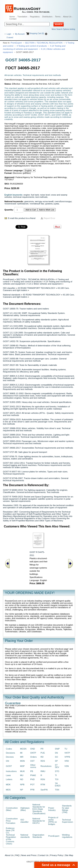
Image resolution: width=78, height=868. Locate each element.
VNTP (67, 753)
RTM (43, 785)
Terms (58, 17)
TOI (57, 779)
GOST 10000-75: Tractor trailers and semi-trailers (26, 309)
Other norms (33, 766)
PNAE (33, 775)
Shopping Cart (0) (37, 33)
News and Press (29, 855)
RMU (43, 771)
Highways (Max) (25, 809)
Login (9, 34)
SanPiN (44, 790)
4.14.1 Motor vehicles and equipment (44, 284)
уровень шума (52, 204)
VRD (67, 761)
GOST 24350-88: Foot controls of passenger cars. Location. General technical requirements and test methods (35, 360)
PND (32, 779)
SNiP (57, 749)
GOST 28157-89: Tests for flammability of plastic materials (30, 365)
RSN (43, 779)
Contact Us (43, 855)
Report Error (50, 218)
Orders (33, 757)
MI (21, 753)
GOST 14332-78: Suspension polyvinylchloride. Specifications (32, 341)
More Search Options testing (63, 29)
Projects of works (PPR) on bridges (53, 821)
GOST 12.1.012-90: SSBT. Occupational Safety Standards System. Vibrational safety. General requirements (34, 314)
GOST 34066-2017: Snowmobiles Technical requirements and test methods (38, 448)
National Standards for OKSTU (39, 821)
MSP (22, 766)
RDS (43, 761)
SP (56, 761)
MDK (8, 785)
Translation (22, 17)
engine (27, 195)
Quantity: (9, 210)
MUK (22, 771)
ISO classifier (9, 288)
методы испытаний (44, 201)
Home (12, 17)
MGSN (23, 749)
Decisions (10, 753)
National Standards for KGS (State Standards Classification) (39, 809)
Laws (8, 775)
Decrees (10, 757)
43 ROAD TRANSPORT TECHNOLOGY (36, 288)
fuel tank (35, 195)
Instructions (11, 771)
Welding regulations (67, 836)
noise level (45, 195)
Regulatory (35, 17)
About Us (67, 17)
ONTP (33, 753)
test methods (41, 197)
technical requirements (24, 197)
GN (7, 761)
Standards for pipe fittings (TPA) (67, 809)
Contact (13, 19)
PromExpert (16, 43)
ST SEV (57, 766)
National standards (12, 295)
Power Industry (52, 809)
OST (32, 761)
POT (32, 785)
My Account (20, 34)
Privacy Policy (57, 855)
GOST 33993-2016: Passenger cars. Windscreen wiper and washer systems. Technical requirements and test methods (39, 442)
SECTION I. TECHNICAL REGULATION (44, 43)
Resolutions (46, 766)
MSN (22, 761)
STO (57, 771)
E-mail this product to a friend (22, 218)
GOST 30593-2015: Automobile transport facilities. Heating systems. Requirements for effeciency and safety (35, 371)
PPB (32, 790)
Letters (9, 779)
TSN (57, 790)
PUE (43, 753)
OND (33, 749)
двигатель (29, 201)
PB (32, 771)
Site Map (69, 855)
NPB (22, 785)
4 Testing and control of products (32, 46)
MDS (8, 790)
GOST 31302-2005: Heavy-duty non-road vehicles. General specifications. (37, 402)
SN (56, 753)
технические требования (16, 204)
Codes (9, 749)
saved (10, 38)
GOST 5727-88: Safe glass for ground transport (25, 452)
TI (56, 775)
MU (22, 775)
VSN (66, 766)
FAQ (17, 855)
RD (42, 757)
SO (56, 757)
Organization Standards (38, 836)
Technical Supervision (67, 821)
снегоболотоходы (63, 201)
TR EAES (58, 785)
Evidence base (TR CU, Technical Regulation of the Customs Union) (11, 836)
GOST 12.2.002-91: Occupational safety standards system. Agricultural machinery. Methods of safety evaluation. (36, 321)
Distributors (47, 17)
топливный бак (37, 204)
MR (22, 757)
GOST (9, 766)
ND (22, 779)
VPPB (67, 757)
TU (66, 749)
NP (22, 790)
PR (42, 749)
